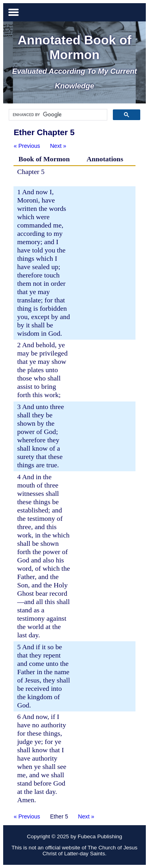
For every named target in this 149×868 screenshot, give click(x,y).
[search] (57, 115)
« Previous (27, 146)
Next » (58, 146)
